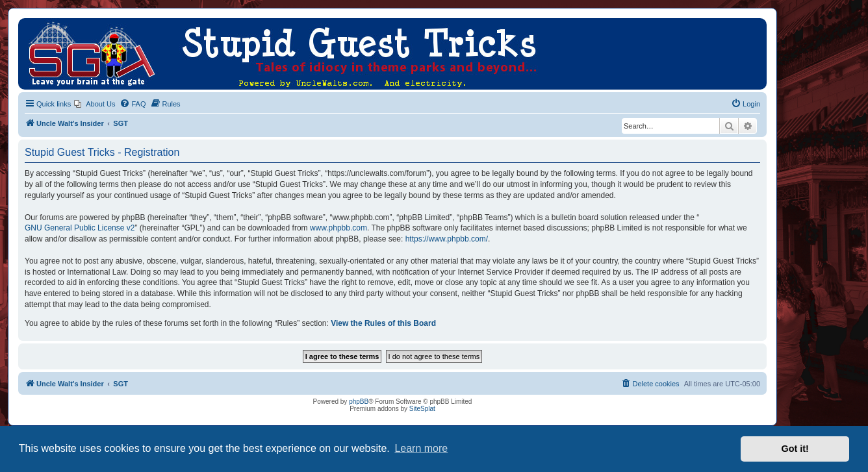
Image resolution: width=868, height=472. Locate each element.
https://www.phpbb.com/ (447, 239)
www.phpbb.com (338, 228)
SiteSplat (422, 409)
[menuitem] (95, 104)
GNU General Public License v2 (80, 228)
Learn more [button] (421, 448)
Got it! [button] (795, 449)
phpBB (359, 402)
